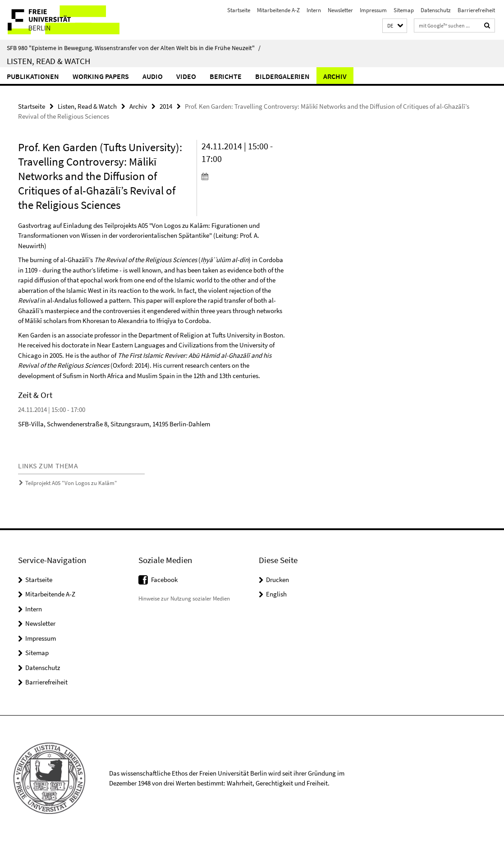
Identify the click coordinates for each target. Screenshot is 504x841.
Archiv (335, 76)
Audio (153, 76)
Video (186, 76)
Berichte (226, 76)
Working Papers (101, 76)
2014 (166, 106)
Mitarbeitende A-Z (278, 10)
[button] (395, 26)
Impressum (373, 10)
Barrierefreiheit (476, 10)
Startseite (239, 10)
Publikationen (33, 76)
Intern (314, 10)
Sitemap (404, 10)
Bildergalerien (282, 76)
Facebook (164, 580)
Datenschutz (436, 10)
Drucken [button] (277, 580)
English (276, 594)
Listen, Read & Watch (48, 61)
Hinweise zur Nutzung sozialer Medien (184, 598)
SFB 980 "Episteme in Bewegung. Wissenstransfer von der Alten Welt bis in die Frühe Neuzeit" (134, 48)
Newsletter (340, 10)
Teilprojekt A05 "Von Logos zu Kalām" (71, 483)
